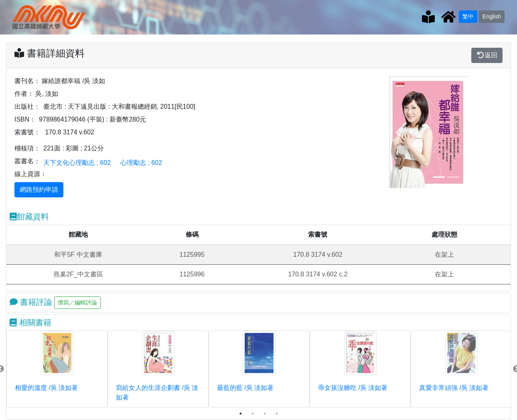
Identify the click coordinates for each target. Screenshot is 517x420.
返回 (487, 55)
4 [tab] (277, 414)
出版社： (27, 107)
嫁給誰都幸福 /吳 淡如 (73, 81)
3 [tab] (265, 414)
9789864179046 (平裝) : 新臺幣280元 (92, 119)
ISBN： (25, 119)
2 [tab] (253, 414)
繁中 (468, 16)
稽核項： (27, 148)
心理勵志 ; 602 (141, 163)
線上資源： (30, 174)
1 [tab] (241, 414)
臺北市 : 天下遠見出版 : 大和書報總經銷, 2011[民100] (119, 107)
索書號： (27, 132)
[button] (398, 132)
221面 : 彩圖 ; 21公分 (74, 148)
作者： (24, 94)
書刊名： (27, 81)
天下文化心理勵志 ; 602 (77, 163)
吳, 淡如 (47, 94)
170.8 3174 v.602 (69, 132)
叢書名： (27, 161)
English (492, 16)
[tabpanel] (57, 369)
